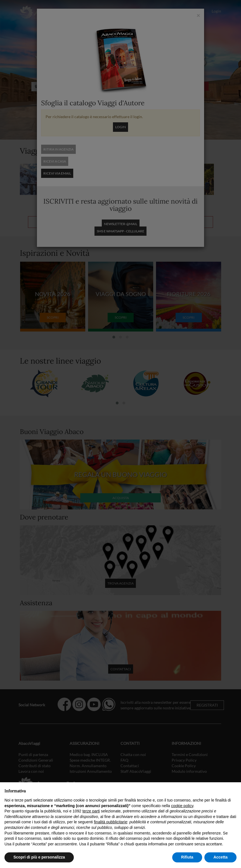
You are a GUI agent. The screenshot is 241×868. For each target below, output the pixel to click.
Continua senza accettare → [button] (211, 789)
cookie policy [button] (182, 806)
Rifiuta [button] (187, 857)
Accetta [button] (220, 857)
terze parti (91, 811)
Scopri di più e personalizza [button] (39, 857)
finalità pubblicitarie (111, 822)
